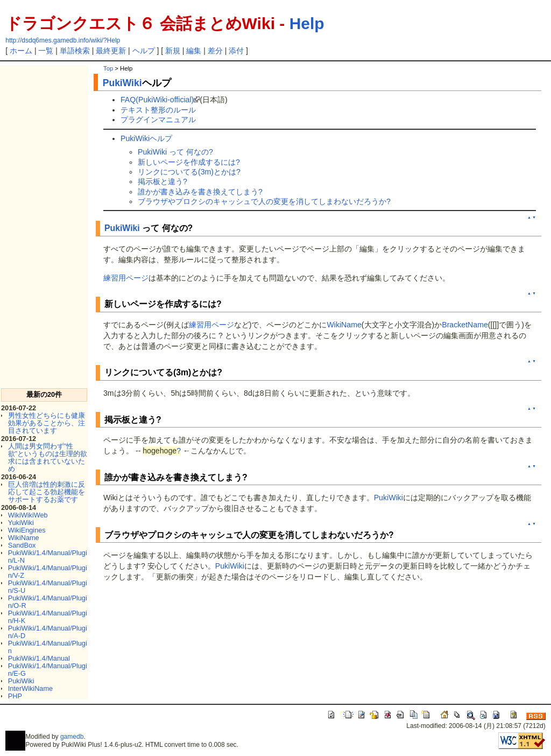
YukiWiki (21, 523)
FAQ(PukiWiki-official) (157, 100)
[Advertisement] (44, 227)
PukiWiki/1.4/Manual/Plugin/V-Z (48, 572)
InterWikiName (30, 688)
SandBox (22, 545)
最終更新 (111, 51)
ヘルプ (144, 51)
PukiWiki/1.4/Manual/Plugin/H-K (48, 617)
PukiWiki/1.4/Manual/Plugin (48, 647)
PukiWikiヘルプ (146, 138)
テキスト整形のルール (158, 110)
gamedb (72, 737)
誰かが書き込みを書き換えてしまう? (200, 192)
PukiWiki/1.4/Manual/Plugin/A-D (48, 632)
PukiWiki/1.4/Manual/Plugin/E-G (48, 670)
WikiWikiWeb (28, 515)
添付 (236, 51)
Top (108, 68)
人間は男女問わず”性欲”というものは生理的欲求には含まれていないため (48, 457)
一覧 (46, 51)
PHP (15, 696)
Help (307, 23)
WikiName (24, 538)
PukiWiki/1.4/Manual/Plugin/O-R (48, 602)
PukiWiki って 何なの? (175, 152)
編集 (194, 51)
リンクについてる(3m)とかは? (189, 172)
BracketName (465, 325)
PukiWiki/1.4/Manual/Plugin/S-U (48, 587)
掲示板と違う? (163, 181)
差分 (215, 51)
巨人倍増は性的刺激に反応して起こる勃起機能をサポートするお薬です (47, 492)
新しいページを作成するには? (189, 162)
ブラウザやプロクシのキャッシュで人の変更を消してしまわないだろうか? (264, 201)
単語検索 (75, 51)
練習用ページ (126, 278)
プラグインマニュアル (158, 120)
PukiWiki (21, 681)
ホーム (21, 51)
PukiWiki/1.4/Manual (39, 658)
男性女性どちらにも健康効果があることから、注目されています (47, 423)
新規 (173, 51)
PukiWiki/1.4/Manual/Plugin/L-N (48, 556)
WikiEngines (27, 530)
